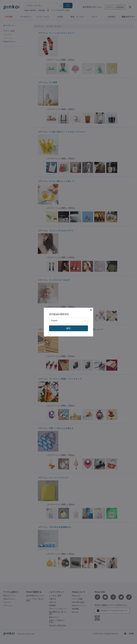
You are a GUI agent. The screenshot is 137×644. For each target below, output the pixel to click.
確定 (68, 328)
